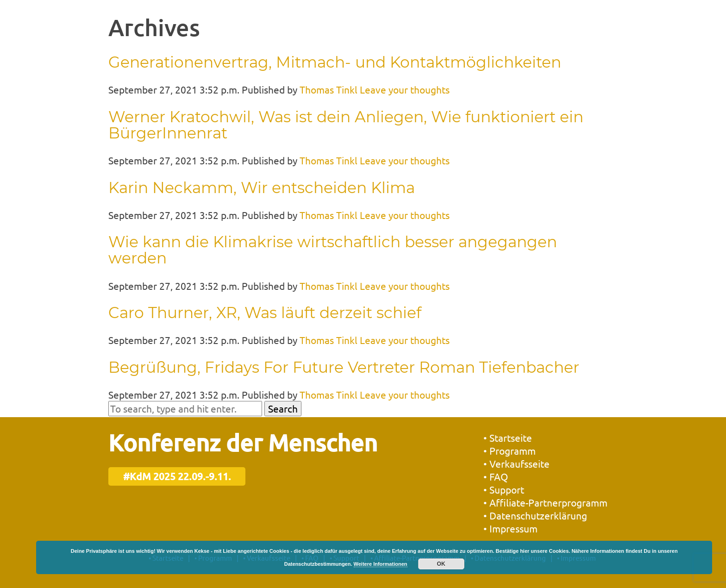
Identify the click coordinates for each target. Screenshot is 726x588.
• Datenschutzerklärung (535, 515)
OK (441, 564)
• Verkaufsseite (516, 463)
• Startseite (508, 438)
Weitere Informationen (381, 564)
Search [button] (283, 408)
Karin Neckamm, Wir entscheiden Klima (262, 188)
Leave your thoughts (405, 89)
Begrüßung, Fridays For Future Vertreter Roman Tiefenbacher (344, 367)
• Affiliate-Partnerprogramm (545, 502)
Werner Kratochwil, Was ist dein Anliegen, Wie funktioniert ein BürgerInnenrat (346, 125)
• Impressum (510, 528)
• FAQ (496, 476)
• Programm (510, 450)
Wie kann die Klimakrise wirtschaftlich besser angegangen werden (333, 250)
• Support (504, 489)
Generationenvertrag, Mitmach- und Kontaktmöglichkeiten (335, 62)
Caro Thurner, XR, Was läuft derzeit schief (265, 313)
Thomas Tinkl (329, 89)
